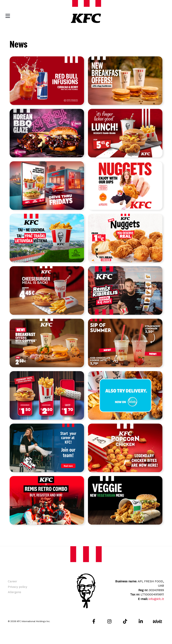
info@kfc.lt (156, 602)
